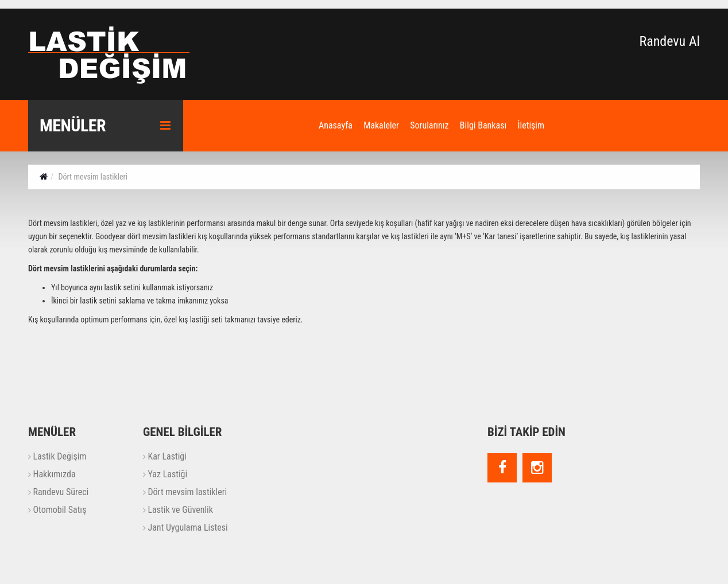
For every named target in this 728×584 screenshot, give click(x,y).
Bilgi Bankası (483, 125)
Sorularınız (429, 125)
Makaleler (381, 125)
